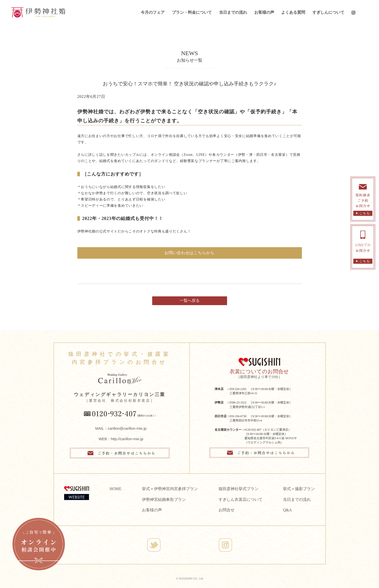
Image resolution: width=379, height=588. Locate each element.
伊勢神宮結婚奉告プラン (164, 499)
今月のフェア (153, 12)
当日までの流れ (233, 12)
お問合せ (227, 510)
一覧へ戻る (190, 300)
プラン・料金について (192, 12)
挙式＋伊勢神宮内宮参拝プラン (170, 489)
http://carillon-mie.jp (127, 439)
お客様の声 (264, 12)
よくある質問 (293, 12)
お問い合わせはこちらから (189, 253)
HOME (115, 489)
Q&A (287, 510)
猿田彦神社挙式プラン (239, 489)
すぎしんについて (328, 12)
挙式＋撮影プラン (299, 489)
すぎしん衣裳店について (241, 499)
